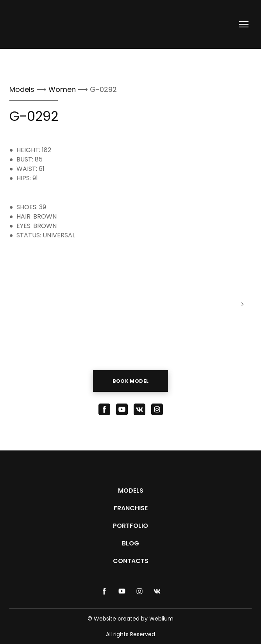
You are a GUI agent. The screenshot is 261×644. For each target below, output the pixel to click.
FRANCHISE (131, 508)
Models (22, 89)
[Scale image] (46, 304)
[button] (131, 381)
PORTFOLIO (130, 526)
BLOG (130, 543)
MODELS (131, 491)
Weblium (161, 619)
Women (63, 89)
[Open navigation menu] (244, 24)
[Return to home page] (37, 24)
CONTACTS (131, 561)
